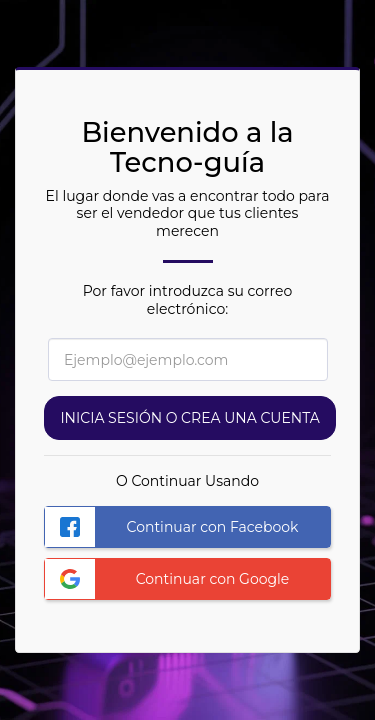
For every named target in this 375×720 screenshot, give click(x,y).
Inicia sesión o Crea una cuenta (189, 418)
